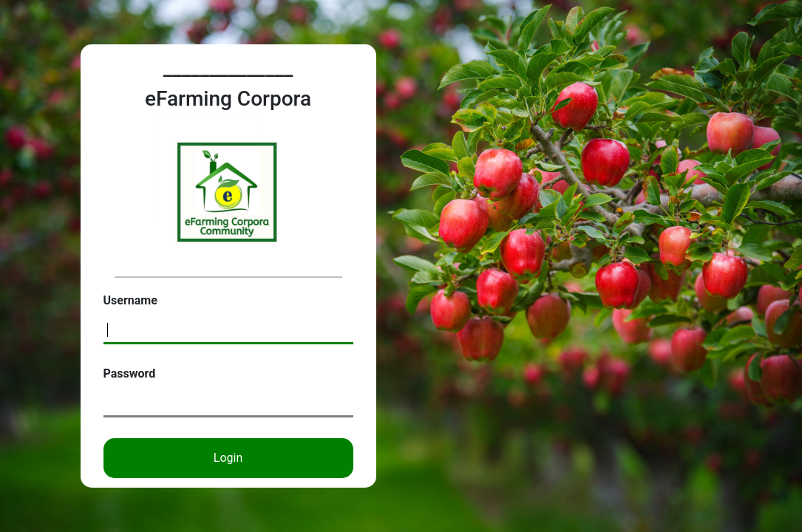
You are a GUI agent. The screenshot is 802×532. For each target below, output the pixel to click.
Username (130, 300)
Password (130, 374)
